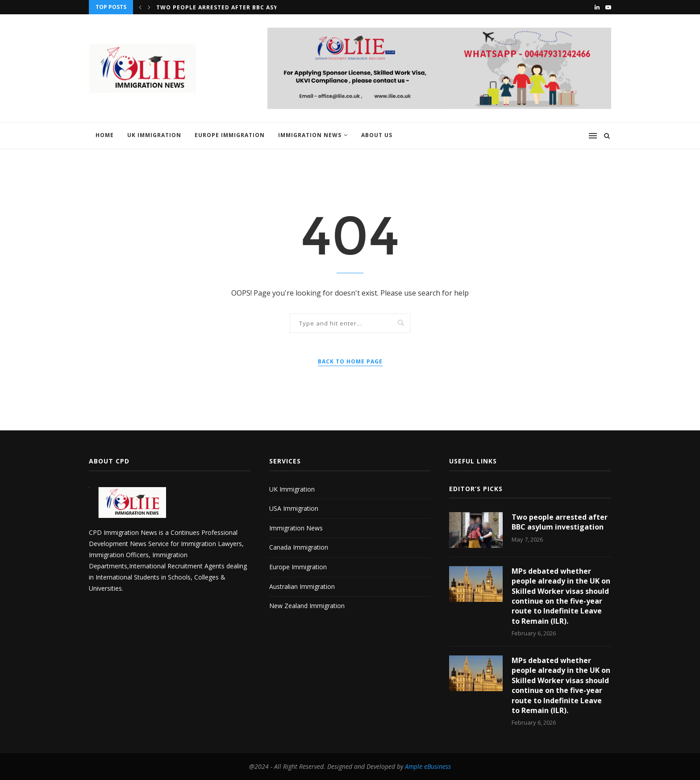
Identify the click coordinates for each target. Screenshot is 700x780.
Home (105, 135)
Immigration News (310, 135)
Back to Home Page (350, 361)
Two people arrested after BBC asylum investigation (249, 7)
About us (377, 135)
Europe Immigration (230, 135)
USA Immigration (294, 508)
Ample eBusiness (428, 766)
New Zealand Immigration (307, 606)
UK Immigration (154, 135)
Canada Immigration (299, 547)
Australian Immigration (302, 586)
